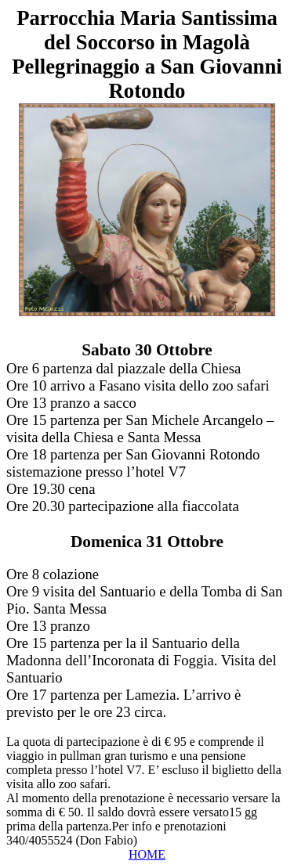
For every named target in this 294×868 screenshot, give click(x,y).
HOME (147, 854)
